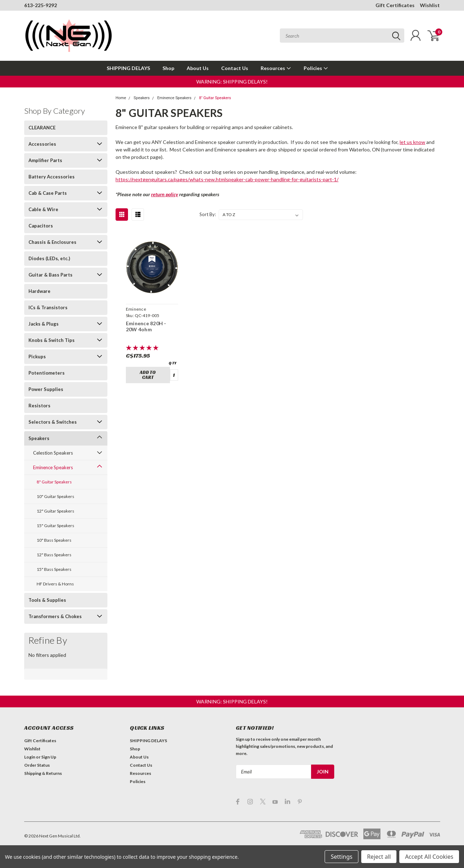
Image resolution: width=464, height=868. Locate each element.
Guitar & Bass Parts (50, 275)
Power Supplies (46, 389)
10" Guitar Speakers (55, 496)
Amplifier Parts (45, 160)
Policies (316, 68)
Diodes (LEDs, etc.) (49, 258)
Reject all (379, 857)
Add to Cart (148, 375)
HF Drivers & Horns (55, 584)
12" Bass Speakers (54, 555)
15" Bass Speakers (54, 569)
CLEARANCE (42, 128)
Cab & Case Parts (48, 193)
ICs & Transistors (48, 307)
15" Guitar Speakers (55, 526)
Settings (342, 857)
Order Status (37, 765)
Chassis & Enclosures (52, 242)
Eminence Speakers (53, 467)
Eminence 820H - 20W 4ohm (146, 326)
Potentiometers (47, 373)
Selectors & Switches (53, 422)
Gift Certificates (395, 5)
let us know (412, 142)
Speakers (39, 438)
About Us (198, 68)
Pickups (37, 357)
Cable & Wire (43, 209)
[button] (232, 82)
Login (30, 757)
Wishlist (430, 5)
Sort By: (208, 214)
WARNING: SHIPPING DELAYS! (232, 82)
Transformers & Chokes (55, 616)
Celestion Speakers (53, 453)
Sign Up (49, 757)
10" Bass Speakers (54, 540)
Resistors (39, 406)
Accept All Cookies (429, 857)
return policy (165, 194)
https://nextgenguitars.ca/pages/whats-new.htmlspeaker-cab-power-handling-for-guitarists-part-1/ (227, 179)
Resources (276, 68)
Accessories (42, 144)
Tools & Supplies (47, 600)
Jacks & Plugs (44, 324)
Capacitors (41, 226)
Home (121, 98)
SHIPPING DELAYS (128, 68)
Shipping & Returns (43, 773)
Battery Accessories (52, 177)
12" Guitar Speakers (55, 511)
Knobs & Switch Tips (52, 340)
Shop (168, 68)
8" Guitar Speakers (54, 482)
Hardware (39, 291)
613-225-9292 (41, 5)
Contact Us (235, 68)
